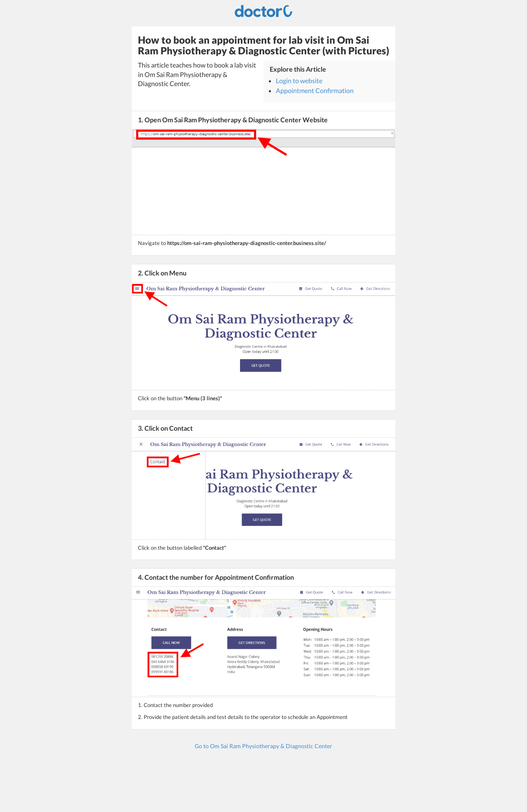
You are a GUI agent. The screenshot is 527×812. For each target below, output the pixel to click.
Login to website (299, 80)
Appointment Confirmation (315, 90)
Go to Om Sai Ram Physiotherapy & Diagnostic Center (263, 746)
